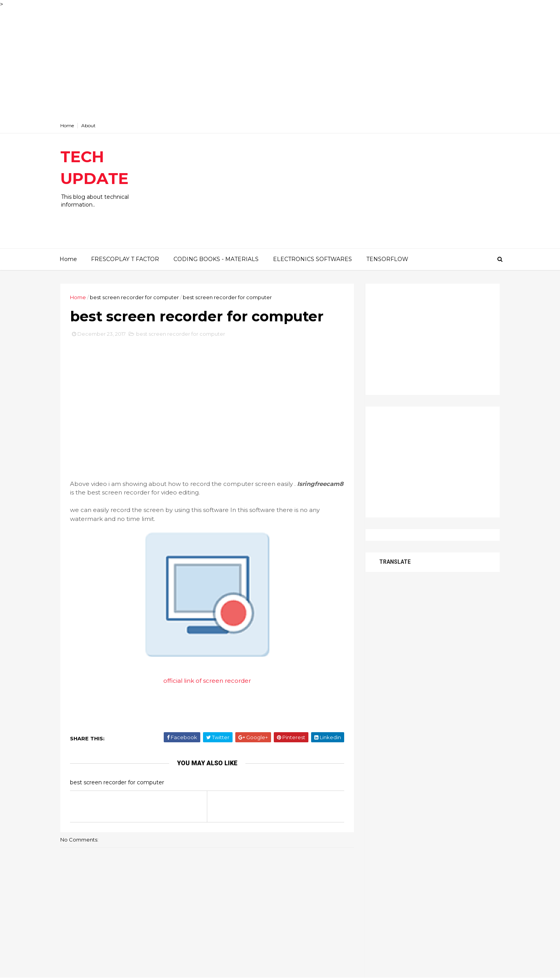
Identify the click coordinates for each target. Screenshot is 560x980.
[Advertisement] (233, 63)
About (88, 125)
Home (67, 125)
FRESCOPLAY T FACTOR (125, 259)
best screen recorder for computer (134, 297)
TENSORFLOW (387, 259)
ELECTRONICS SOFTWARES (312, 259)
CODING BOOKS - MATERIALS (216, 259)
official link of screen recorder (207, 681)
